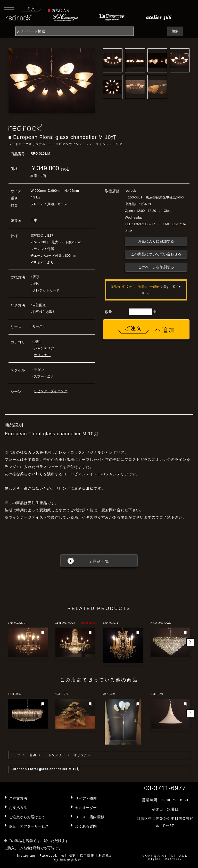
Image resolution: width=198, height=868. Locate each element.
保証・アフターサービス (29, 826)
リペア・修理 (86, 798)
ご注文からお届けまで (27, 817)
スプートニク (44, 376)
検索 (175, 31)
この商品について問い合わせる (156, 254)
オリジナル (42, 355)
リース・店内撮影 (89, 817)
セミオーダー (86, 808)
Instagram (26, 856)
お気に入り (59, 10)
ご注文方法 (18, 798)
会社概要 (69, 856)
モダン (39, 370)
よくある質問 (86, 826)
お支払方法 (18, 808)
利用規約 (106, 856)
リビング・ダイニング (51, 391)
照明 (37, 342)
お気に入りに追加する (156, 241)
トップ (16, 755)
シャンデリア (44, 348)
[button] (190, 642)
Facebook (48, 856)
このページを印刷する (156, 267)
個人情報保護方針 (67, 860)
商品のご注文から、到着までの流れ (135, 287)
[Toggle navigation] (9, 9)
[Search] (75, 31)
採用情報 (87, 856)
